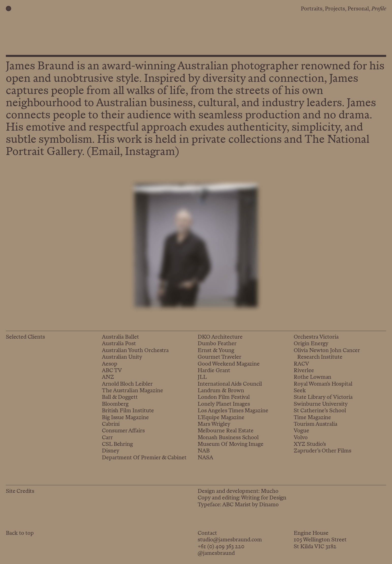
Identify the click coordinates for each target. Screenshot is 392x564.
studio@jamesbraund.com (230, 540)
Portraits (312, 9)
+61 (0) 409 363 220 (221, 547)
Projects (335, 9)
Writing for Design (264, 500)
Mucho (270, 493)
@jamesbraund (216, 553)
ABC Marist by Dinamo (250, 507)
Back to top (20, 533)
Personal (358, 9)
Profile (379, 9)
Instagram (150, 152)
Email (105, 152)
